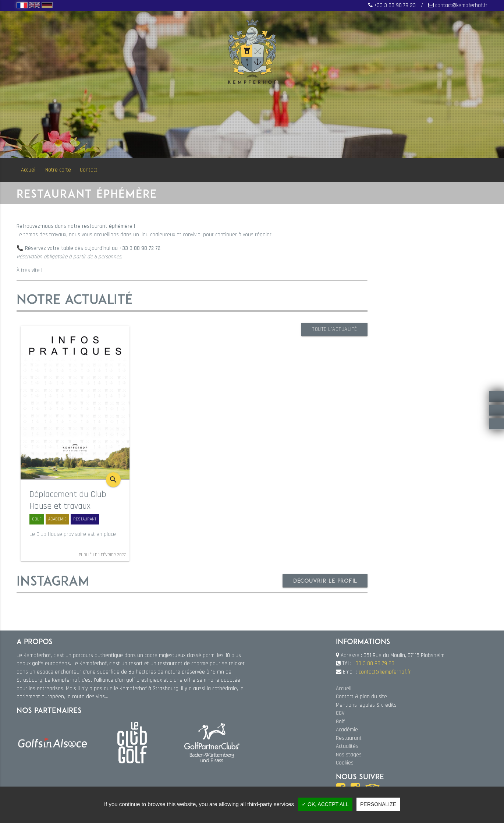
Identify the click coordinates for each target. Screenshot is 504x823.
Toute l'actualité (334, 329)
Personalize (378, 804)
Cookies (345, 763)
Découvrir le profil (325, 580)
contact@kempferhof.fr (461, 5)
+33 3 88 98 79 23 (395, 5)
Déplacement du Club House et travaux (68, 500)
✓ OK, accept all (325, 804)
